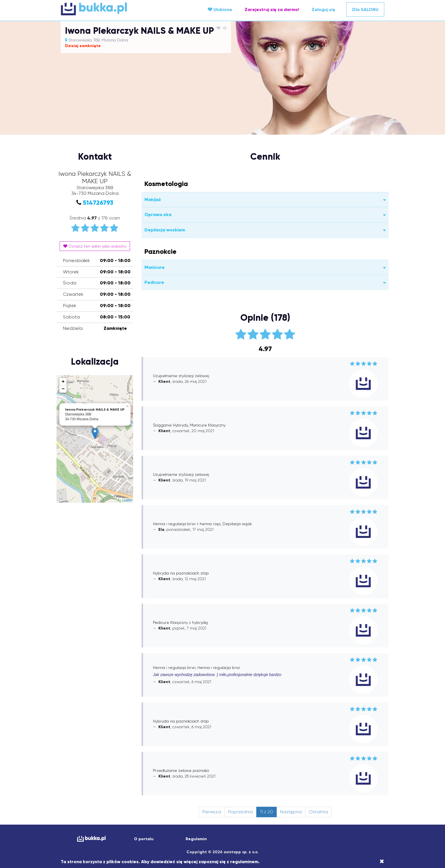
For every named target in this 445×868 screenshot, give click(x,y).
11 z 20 (266, 812)
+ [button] (63, 382)
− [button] (63, 389)
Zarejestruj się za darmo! (272, 9)
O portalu (144, 839)
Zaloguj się (323, 9)
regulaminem (244, 862)
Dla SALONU (365, 9)
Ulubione (220, 9)
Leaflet (127, 500)
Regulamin (196, 839)
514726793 (98, 203)
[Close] (382, 861)
